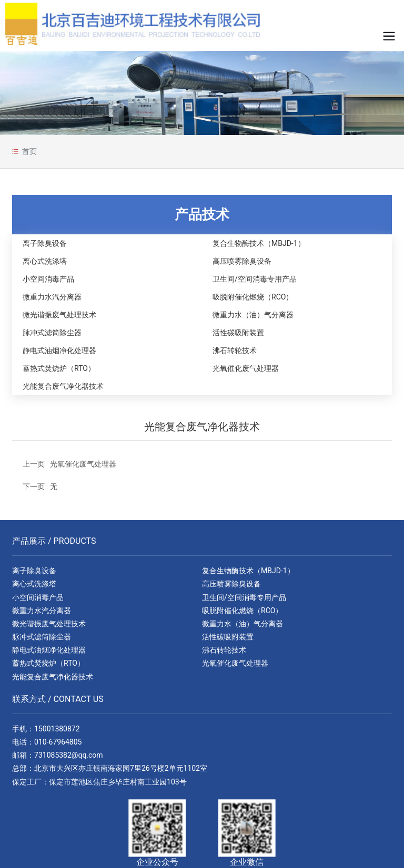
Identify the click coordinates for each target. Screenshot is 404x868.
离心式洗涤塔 (45, 261)
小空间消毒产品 (48, 279)
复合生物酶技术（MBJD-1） (259, 243)
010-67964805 (58, 742)
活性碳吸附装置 (238, 333)
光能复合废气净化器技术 (63, 386)
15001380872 (57, 729)
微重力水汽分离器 (52, 297)
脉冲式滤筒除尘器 (52, 333)
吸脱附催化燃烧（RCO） (253, 297)
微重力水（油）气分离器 (253, 315)
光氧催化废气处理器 (246, 368)
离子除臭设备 (45, 243)
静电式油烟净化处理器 (59, 350)
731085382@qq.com (69, 755)
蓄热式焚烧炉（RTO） (59, 368)
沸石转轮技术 (235, 350)
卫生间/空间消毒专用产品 (255, 279)
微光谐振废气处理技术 (59, 315)
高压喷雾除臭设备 (242, 261)
